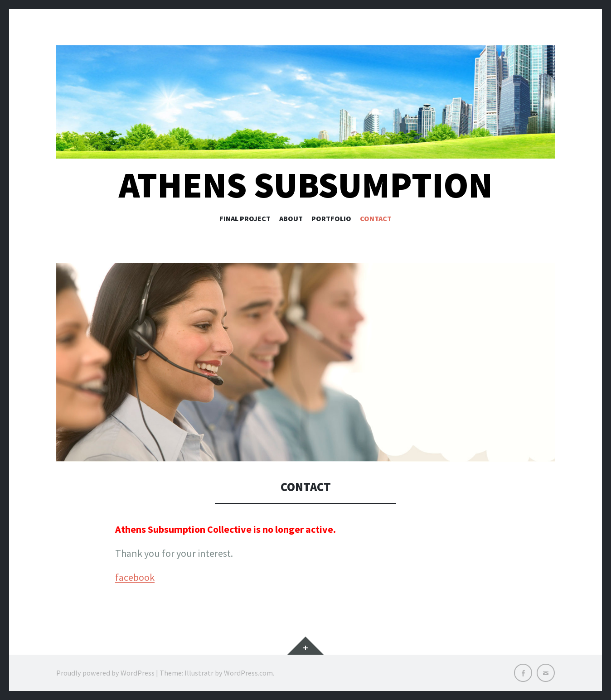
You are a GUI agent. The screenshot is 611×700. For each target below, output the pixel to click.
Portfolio (331, 218)
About (291, 218)
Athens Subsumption (306, 185)
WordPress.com (248, 673)
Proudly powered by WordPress (105, 673)
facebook (135, 577)
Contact (376, 218)
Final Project (245, 218)
